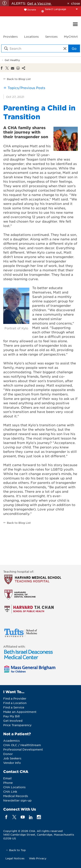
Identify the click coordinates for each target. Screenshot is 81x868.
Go (74, 48)
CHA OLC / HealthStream (22, 745)
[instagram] (39, 817)
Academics (11, 740)
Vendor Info (12, 763)
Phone (8, 783)
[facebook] (6, 817)
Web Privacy (38, 858)
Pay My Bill (11, 716)
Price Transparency (17, 725)
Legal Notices (15, 858)
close (76, 3)
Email (7, 778)
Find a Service (14, 707)
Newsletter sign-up (17, 800)
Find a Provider (15, 698)
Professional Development (23, 749)
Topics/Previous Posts (26, 88)
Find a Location (15, 703)
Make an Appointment (20, 712)
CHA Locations (14, 787)
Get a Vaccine (39, 3)
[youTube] (23, 817)
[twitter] (14, 817)
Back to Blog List (19, 79)
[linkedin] (31, 817)
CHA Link (10, 791)
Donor (8, 754)
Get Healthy (12, 60)
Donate (32, 9)
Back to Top (17, 850)
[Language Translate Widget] (62, 9)
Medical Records (16, 796)
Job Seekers (12, 758)
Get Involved (13, 721)
